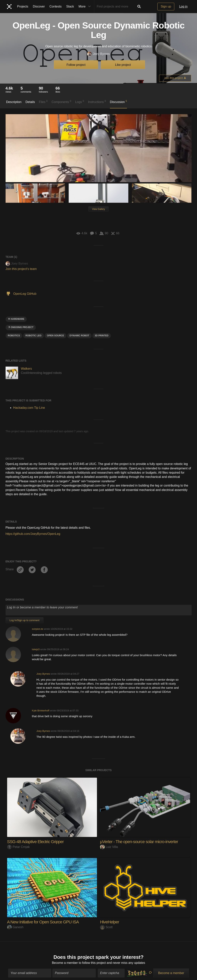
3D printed (101, 336)
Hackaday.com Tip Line (29, 408)
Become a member (65, 960)
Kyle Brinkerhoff (41, 711)
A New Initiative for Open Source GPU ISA (43, 922)
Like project (123, 65)
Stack (70, 6)
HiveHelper (110, 922)
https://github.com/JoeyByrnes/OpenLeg (33, 534)
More (85, 7)
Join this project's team (21, 269)
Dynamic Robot (79, 336)
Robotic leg (33, 336)
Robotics (14, 336)
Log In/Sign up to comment (25, 620)
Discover (39, 6)
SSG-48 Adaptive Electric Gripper (35, 842)
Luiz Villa (109, 847)
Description (14, 102)
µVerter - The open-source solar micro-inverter (139, 842)
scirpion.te (38, 629)
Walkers (26, 369)
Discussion (118, 102)
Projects (23, 6)
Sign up (166, 6)
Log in (183, 6)
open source (56, 336)
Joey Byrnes (98, 54)
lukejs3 (36, 649)
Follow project (76, 65)
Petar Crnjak (18, 847)
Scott (106, 927)
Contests (56, 6)
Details (30, 102)
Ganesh (15, 927)
